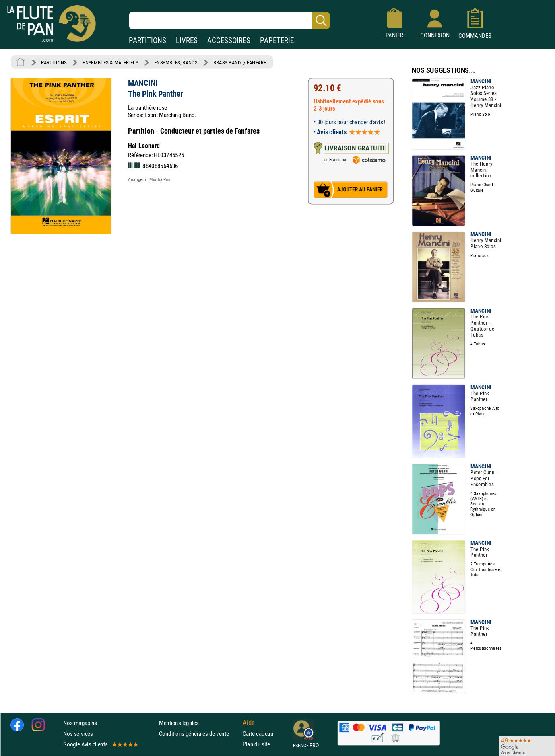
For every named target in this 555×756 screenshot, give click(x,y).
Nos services (78, 734)
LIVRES (187, 40)
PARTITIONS (148, 40)
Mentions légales (179, 723)
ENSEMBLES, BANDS (176, 62)
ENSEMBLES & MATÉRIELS (110, 62)
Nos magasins (80, 723)
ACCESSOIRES (229, 40)
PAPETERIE (277, 40)
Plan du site (256, 744)
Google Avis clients (100, 744)
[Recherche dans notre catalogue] (229, 21)
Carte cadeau (258, 734)
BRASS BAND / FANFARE (240, 62)
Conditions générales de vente (199, 734)
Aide (249, 723)
